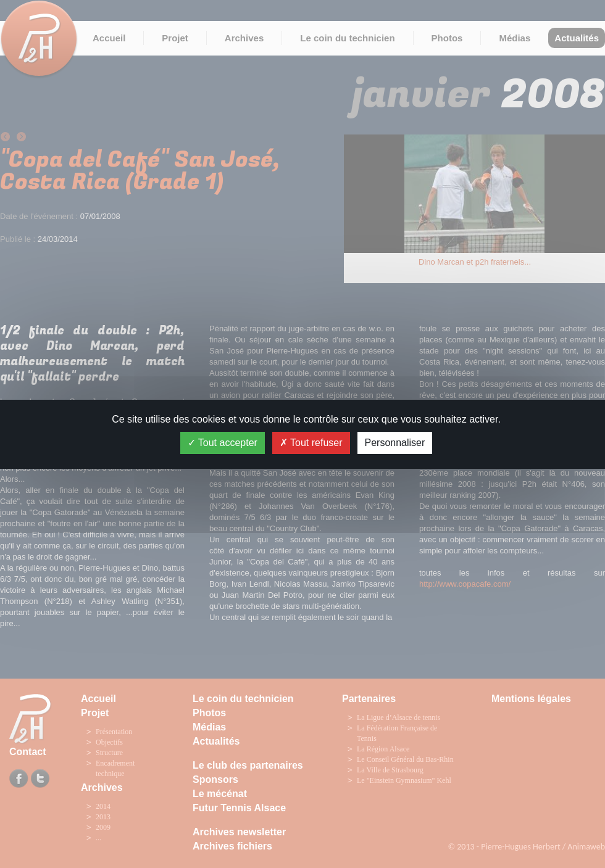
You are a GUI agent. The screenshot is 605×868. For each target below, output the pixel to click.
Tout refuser (311, 443)
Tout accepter (223, 443)
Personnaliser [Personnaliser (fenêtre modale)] (395, 443)
